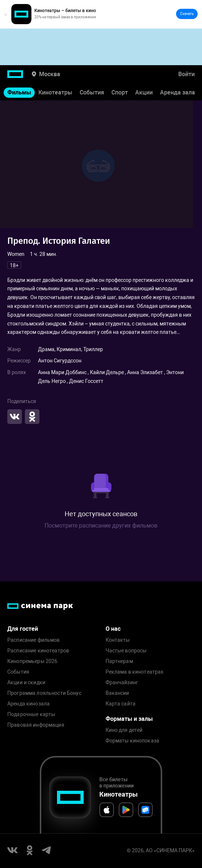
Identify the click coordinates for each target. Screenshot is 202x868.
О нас (113, 629)
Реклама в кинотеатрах (135, 672)
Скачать (187, 14)
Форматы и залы (129, 719)
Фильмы (19, 92)
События (92, 92)
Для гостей (23, 629)
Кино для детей (124, 730)
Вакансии (117, 693)
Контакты (118, 640)
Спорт (120, 92)
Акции (144, 92)
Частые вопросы (126, 651)
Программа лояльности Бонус (44, 693)
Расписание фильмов (34, 640)
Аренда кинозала (28, 704)
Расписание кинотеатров (38, 651)
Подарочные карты (31, 714)
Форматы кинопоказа (133, 741)
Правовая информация (36, 725)
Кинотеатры (55, 92)
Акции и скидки (26, 683)
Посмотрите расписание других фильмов (101, 526)
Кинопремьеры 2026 (32, 661)
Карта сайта (121, 704)
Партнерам (119, 661)
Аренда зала (178, 92)
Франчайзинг (122, 683)
